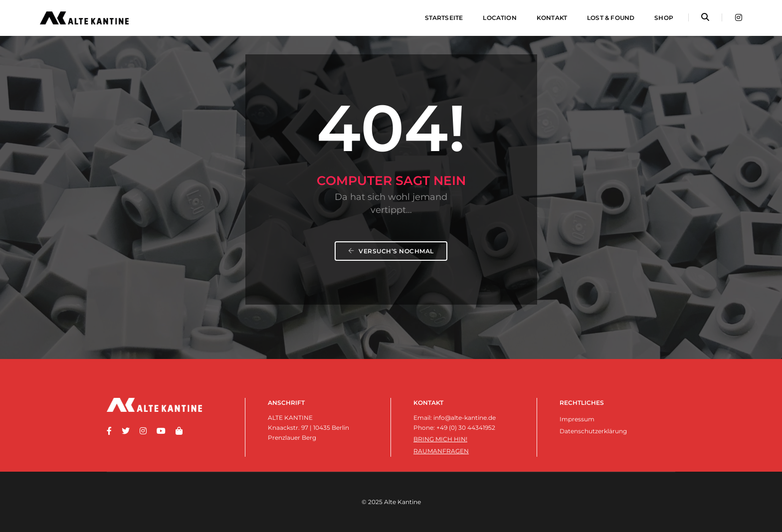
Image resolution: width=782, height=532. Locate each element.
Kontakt (552, 18)
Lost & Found (611, 18)
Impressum (577, 419)
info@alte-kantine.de (465, 418)
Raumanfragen (441, 451)
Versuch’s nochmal (391, 251)
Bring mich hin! (440, 439)
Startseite (444, 18)
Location (499, 18)
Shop (664, 18)
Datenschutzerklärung (593, 431)
